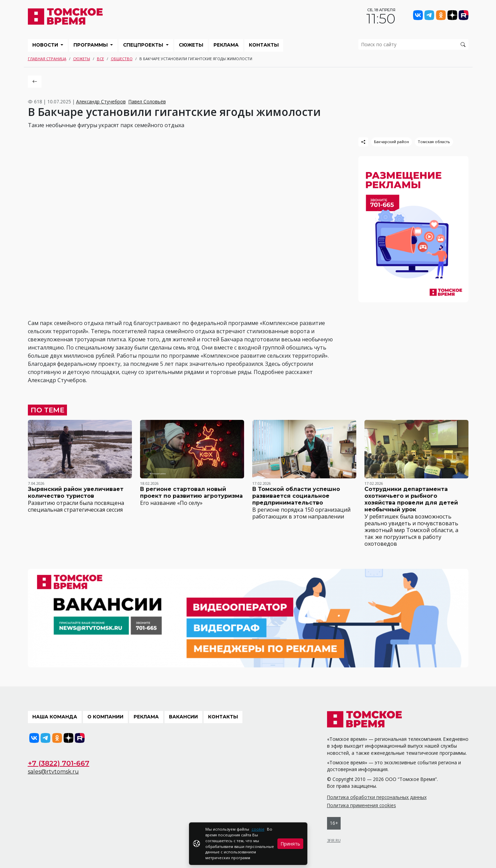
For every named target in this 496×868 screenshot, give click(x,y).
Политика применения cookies (362, 805)
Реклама (226, 45)
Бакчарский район (391, 142)
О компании (105, 717)
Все (100, 59)
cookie (258, 829)
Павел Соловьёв (147, 101)
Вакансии (183, 717)
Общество (122, 59)
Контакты (264, 45)
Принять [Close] (290, 844)
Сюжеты (191, 45)
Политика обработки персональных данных (377, 797)
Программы (91, 45)
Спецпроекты (144, 45)
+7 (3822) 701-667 (59, 763)
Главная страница (47, 59)
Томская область (434, 142)
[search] (413, 44)
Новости (46, 45)
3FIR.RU (334, 840)
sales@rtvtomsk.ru (53, 772)
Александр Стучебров (101, 101)
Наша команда (55, 717)
